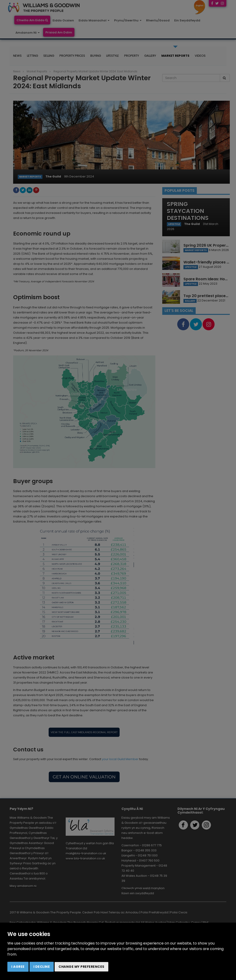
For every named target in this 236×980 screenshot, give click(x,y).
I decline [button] (42, 967)
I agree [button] (18, 967)
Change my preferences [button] (81, 967)
